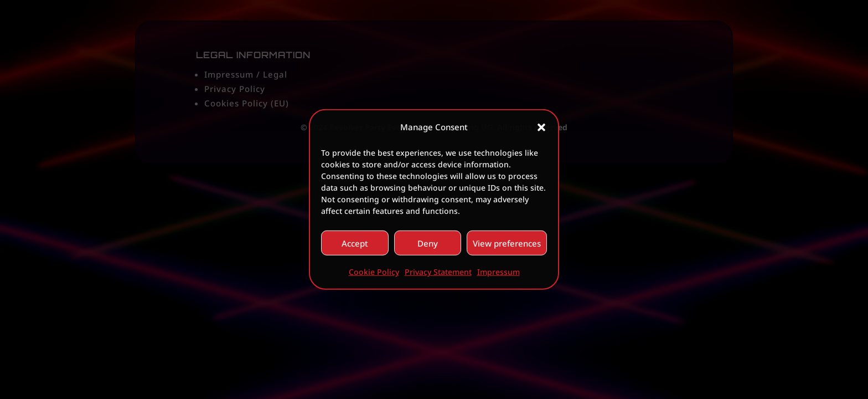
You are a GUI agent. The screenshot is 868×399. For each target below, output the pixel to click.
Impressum (498, 272)
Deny (428, 243)
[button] (541, 127)
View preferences (507, 243)
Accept (355, 243)
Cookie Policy (374, 272)
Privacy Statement (438, 272)
